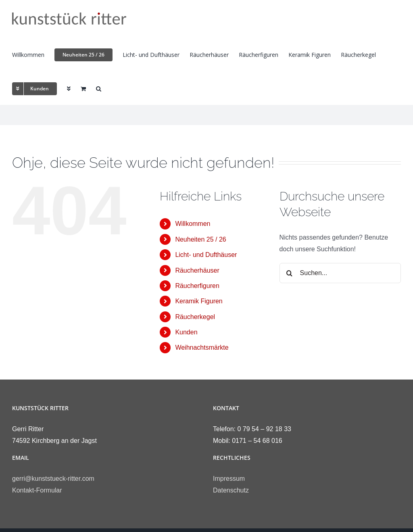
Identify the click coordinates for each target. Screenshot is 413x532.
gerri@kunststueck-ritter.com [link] (53, 479)
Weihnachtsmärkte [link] (202, 347)
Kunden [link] (186, 332)
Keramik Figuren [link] (199, 301)
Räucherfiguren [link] (197, 286)
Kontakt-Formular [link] (37, 490)
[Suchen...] (340, 273)
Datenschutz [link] (231, 490)
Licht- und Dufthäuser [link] (206, 255)
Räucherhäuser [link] (197, 270)
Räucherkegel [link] (195, 317)
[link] (69, 19)
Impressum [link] (229, 479)
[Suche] (290, 273)
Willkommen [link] (193, 224)
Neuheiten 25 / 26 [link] (200, 239)
